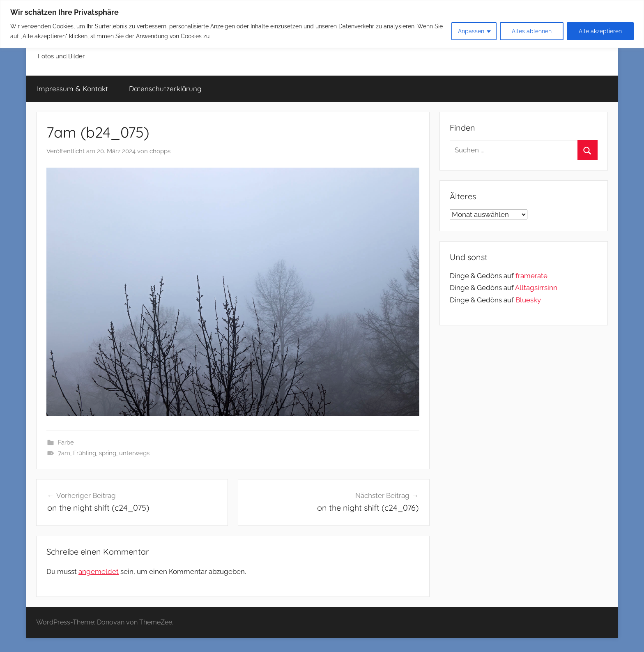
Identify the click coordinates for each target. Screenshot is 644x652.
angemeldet (99, 571)
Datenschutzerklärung (165, 89)
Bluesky (528, 300)
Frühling (85, 453)
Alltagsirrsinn (536, 288)
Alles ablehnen (532, 31)
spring (108, 453)
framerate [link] (531, 276)
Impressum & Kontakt (72, 89)
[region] (322, 24)
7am (64, 453)
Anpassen (471, 31)
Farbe (66, 442)
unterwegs (134, 453)
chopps (160, 151)
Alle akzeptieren (600, 31)
